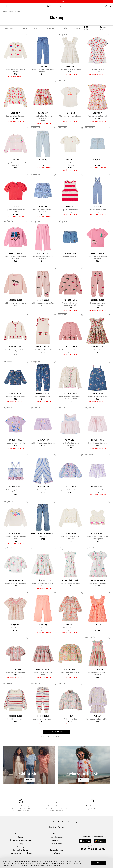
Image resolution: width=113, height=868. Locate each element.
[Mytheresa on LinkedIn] (82, 849)
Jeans (43, 628)
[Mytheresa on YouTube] (96, 849)
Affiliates (57, 853)
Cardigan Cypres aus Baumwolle (70, 350)
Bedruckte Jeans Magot (43, 397)
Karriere (56, 847)
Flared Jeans (43, 536)
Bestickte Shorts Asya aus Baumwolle (43, 443)
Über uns (56, 834)
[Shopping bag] (110, 6)
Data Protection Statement (51, 865)
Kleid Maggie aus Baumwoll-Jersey (97, 719)
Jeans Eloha (43, 163)
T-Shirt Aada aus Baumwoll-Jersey (70, 116)
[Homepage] (57, 6)
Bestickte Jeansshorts (70, 256)
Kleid (98, 628)
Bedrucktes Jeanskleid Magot (98, 397)
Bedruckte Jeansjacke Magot (16, 397)
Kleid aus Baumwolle (98, 69)
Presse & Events (57, 843)
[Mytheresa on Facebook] (85, 849)
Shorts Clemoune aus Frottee (97, 490)
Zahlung (20, 843)
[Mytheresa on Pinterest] (89, 849)
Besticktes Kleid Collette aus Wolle (43, 350)
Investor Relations (57, 850)
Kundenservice (20, 834)
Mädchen (10, 12)
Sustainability (57, 840)
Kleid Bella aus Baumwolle (98, 350)
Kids (4, 12)
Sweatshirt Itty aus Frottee (16, 719)
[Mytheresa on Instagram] (93, 849)
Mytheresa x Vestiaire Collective (20, 853)
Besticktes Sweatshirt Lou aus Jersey (16, 303)
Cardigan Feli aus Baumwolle (15, 116)
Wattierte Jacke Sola (70, 719)
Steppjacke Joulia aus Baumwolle (70, 490)
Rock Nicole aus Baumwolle (43, 672)
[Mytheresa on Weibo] (100, 849)
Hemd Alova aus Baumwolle (16, 443)
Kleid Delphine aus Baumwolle (70, 583)
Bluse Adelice (15, 628)
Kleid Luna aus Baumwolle (97, 583)
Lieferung (20, 847)
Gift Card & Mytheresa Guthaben (20, 840)
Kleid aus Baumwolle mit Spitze (70, 69)
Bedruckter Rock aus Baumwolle (43, 583)
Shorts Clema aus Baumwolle (98, 443)
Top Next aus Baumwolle (70, 210)
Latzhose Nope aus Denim (97, 210)
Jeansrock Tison (98, 163)
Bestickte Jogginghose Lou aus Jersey (43, 303)
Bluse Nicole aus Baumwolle (16, 672)
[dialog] (56, 863)
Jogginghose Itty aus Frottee (43, 719)
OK (98, 863)
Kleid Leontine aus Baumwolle (97, 116)
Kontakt (20, 837)
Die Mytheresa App (56, 837)
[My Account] (106, 6)
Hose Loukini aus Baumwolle (43, 490)
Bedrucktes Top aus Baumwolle (16, 583)
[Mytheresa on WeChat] (103, 849)
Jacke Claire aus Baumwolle (70, 672)
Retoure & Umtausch (20, 850)
